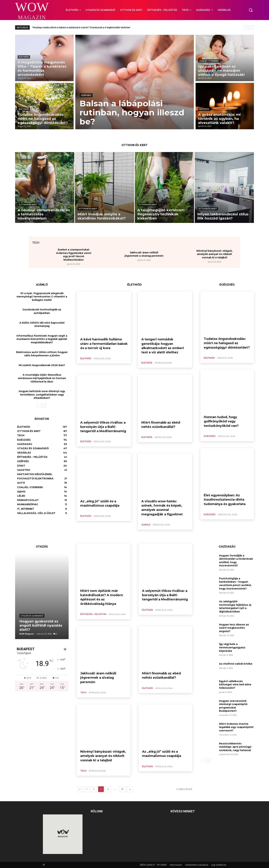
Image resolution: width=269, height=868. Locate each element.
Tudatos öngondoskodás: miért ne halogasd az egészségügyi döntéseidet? (227, 343)
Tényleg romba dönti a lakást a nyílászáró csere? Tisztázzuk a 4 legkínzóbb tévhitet (81, 27)
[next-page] (44, 405)
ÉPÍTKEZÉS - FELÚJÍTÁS (93, 614)
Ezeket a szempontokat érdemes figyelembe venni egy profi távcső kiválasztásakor (74, 255)
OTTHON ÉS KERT (28, 205)
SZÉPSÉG (86, 95)
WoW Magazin (27, 634)
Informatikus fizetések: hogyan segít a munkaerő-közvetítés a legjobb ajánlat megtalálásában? (42, 339)
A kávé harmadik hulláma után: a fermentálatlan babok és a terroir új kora (104, 344)
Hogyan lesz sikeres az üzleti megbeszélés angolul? (234, 628)
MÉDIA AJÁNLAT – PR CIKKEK (153, 865)
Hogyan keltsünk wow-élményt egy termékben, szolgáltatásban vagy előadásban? (42, 395)
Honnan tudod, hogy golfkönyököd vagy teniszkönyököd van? (221, 421)
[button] (251, 10)
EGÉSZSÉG (210, 436)
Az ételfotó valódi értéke (236, 664)
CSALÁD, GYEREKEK (209, 61)
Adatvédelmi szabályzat (197, 865)
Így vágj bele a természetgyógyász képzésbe (232, 647)
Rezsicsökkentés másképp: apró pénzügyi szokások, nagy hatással (235, 747)
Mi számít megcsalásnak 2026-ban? (42, 365)
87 (122, 789)
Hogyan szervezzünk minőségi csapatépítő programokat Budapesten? (233, 706)
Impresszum (176, 865)
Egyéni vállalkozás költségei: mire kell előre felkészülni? (235, 685)
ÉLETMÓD (24, 57)
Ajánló (146, 525)
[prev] (246, 27)
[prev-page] (39, 405)
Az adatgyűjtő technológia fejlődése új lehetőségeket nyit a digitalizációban (235, 606)
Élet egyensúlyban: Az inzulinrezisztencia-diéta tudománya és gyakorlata (225, 500)
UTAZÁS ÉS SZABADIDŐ (32, 616)
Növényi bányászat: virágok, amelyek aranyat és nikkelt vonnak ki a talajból (215, 254)
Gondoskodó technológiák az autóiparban (42, 311)
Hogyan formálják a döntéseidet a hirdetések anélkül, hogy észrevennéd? (236, 561)
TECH (83, 692)
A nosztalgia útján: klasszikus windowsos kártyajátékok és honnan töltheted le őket (42, 378)
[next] (252, 27)
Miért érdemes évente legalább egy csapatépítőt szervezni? (236, 727)
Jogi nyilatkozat (219, 865)
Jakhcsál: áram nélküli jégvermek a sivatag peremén (144, 254)
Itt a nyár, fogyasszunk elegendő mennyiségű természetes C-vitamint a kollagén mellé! (42, 297)
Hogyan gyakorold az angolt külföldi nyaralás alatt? (41, 625)
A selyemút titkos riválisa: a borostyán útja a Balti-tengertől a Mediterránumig (103, 427)
